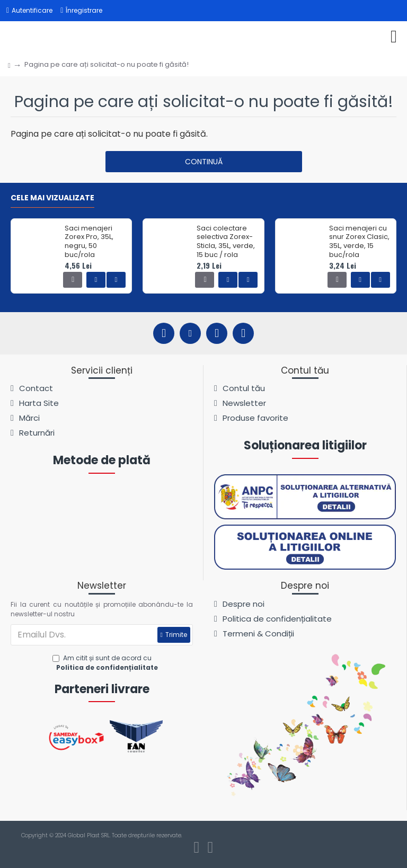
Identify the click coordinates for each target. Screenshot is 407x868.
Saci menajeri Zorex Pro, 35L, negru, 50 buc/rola (89, 242)
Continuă (204, 162)
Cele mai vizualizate (52, 198)
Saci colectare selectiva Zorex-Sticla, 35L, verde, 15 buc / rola (226, 242)
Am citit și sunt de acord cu (106, 663)
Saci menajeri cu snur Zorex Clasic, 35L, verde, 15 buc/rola (359, 242)
